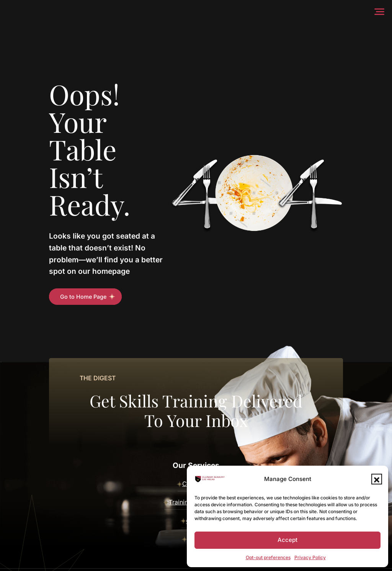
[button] (377, 479)
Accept (287, 540)
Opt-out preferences (268, 557)
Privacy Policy (310, 557)
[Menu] (381, 11)
